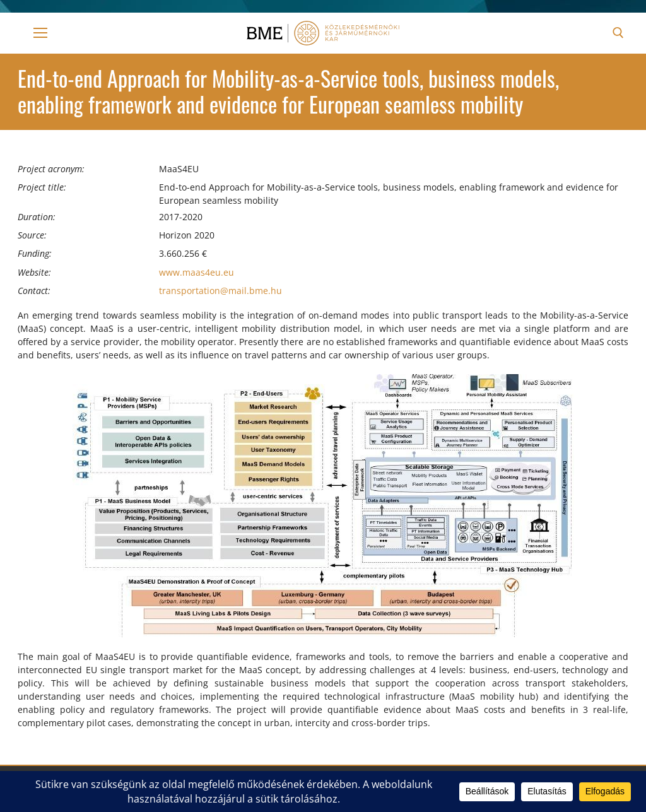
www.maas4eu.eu (197, 272)
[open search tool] (618, 33)
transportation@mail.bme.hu (220, 291)
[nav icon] (40, 33)
